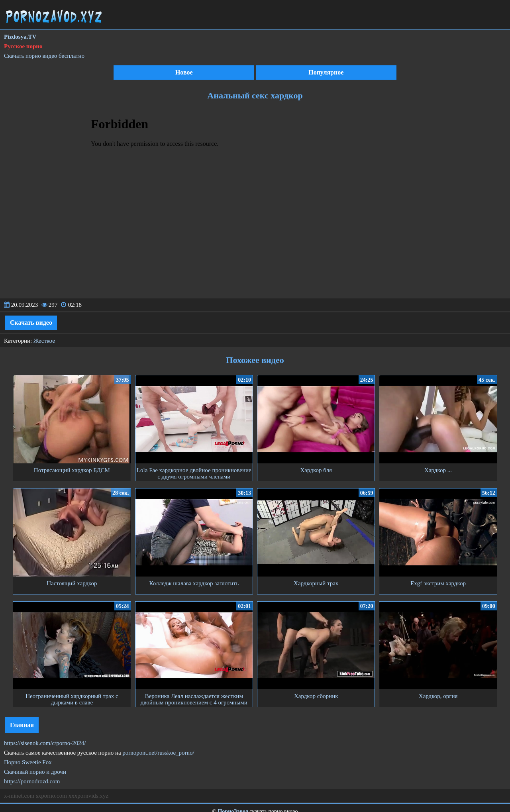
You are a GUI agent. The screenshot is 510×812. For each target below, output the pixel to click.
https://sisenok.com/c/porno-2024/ (45, 743)
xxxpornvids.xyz (88, 796)
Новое (184, 72)
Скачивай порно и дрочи (35, 772)
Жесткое (44, 341)
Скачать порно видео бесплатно (44, 56)
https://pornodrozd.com (32, 781)
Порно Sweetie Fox (28, 762)
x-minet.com (19, 796)
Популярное (326, 72)
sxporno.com (51, 796)
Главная (22, 725)
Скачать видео (31, 323)
